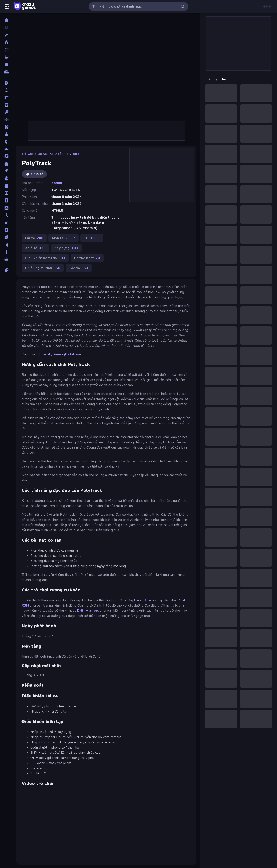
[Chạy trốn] (6, 142)
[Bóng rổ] (6, 127)
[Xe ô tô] (6, 259)
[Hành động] (6, 171)
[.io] (6, 178)
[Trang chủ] (6, 20)
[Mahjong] (6, 200)
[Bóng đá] (6, 119)
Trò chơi (28, 154)
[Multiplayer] (6, 64)
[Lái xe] (6, 193)
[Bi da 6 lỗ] (6, 112)
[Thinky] (6, 245)
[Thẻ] (6, 270)
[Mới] (6, 35)
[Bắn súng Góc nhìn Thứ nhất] (6, 97)
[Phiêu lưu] (6, 230)
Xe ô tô (56, 154)
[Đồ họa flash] (6, 156)
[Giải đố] (6, 164)
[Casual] (6, 134)
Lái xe (42, 154)
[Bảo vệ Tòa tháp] (6, 105)
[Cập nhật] (6, 50)
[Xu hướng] (6, 42)
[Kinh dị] (6, 186)
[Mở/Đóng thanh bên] (7, 6)
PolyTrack (72, 154)
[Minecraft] (6, 208)
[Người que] (6, 215)
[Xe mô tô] (6, 252)
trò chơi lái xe (145, 600)
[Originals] (6, 57)
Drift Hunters (88, 611)
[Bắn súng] (6, 90)
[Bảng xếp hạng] (6, 72)
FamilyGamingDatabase (61, 354)
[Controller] (6, 149)
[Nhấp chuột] (6, 223)
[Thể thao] (6, 237)
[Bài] (6, 83)
